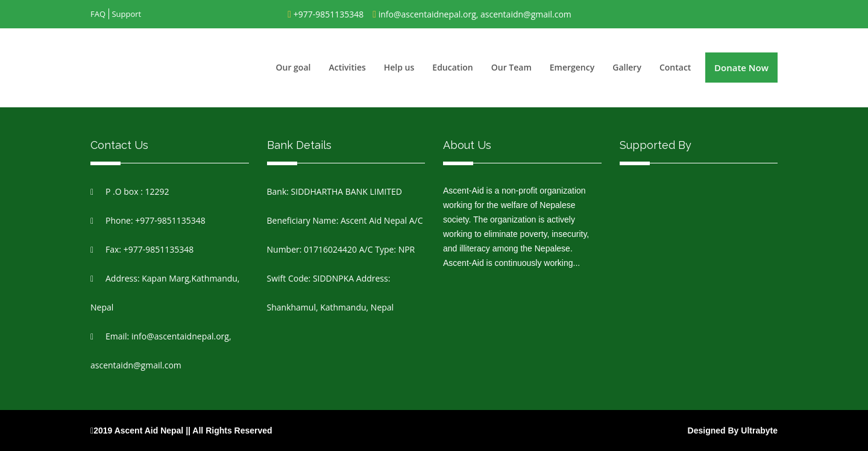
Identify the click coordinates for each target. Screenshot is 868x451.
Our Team (511, 67)
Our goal (294, 67)
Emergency (572, 67)
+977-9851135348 (329, 14)
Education (452, 67)
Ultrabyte (759, 430)
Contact (675, 67)
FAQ (98, 14)
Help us (399, 67)
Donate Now (741, 68)
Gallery (627, 67)
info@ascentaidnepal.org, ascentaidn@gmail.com (475, 14)
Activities (347, 67)
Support (126, 14)
